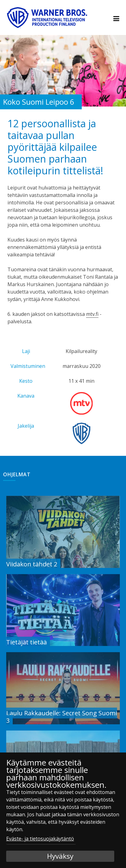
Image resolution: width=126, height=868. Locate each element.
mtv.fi (92, 314)
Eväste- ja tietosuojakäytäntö (40, 839)
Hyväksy (60, 856)
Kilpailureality (81, 351)
